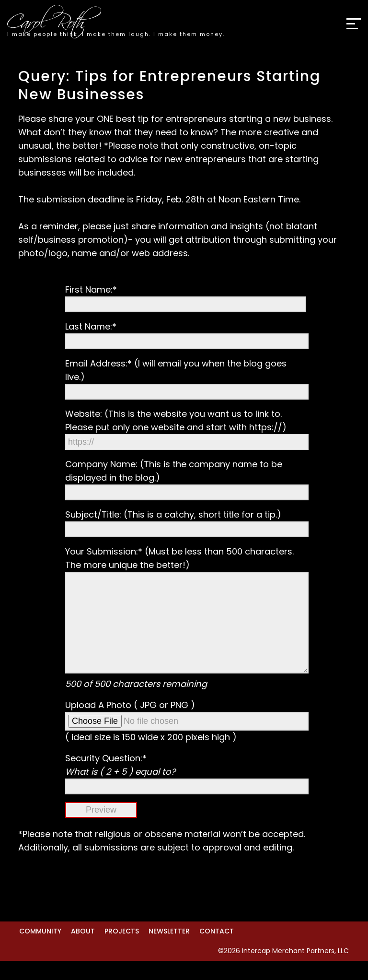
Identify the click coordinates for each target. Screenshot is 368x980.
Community (40, 950)
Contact (217, 950)
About (83, 950)
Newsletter (169, 950)
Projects (122, 950)
